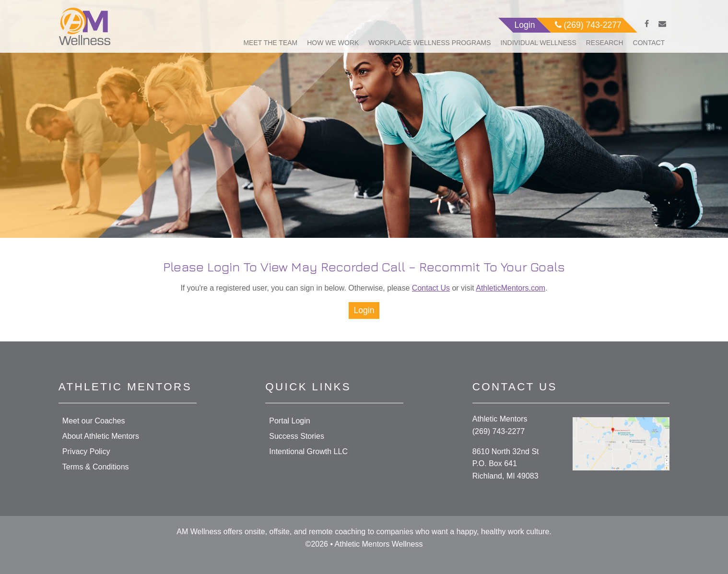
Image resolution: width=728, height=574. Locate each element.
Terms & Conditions (96, 467)
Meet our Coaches (94, 421)
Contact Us (431, 288)
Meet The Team (270, 43)
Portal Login (289, 421)
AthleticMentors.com (511, 288)
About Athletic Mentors (101, 436)
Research (605, 43)
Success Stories (297, 436)
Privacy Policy (86, 451)
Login (364, 310)
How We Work (333, 43)
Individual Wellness (539, 43)
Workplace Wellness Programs (429, 43)
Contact (649, 43)
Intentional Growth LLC (308, 451)
